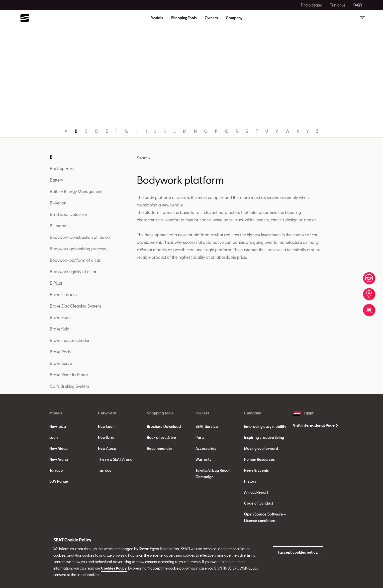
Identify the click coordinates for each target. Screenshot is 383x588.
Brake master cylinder (70, 340)
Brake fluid (60, 329)
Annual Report (256, 492)
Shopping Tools (160, 413)
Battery (56, 180)
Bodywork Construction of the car (81, 237)
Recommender (160, 448)
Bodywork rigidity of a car (73, 272)
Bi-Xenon (58, 203)
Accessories (206, 448)
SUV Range (59, 481)
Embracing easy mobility (265, 426)
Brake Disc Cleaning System (75, 306)
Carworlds (107, 413)
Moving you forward (261, 448)
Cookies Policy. (114, 568)
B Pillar (56, 283)
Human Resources (259, 459)
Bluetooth (59, 226)
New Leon (106, 426)
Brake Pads (60, 352)
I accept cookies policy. (298, 552)
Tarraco (56, 470)
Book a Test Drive (161, 437)
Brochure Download (164, 426)
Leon (53, 437)
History (250, 481)
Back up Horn (62, 168)
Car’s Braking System (69, 386)
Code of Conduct (259, 503)
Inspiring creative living (264, 437)
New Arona (59, 459)
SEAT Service (207, 426)
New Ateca (58, 448)
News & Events (256, 470)
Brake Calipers (63, 294)
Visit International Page (315, 425)
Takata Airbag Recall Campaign (213, 474)
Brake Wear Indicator (69, 375)
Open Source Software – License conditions (265, 517)
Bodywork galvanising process (78, 249)
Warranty (203, 459)
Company (253, 413)
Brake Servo (61, 363)
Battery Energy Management (76, 191)
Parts (200, 437)
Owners (202, 413)
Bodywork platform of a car (75, 260)
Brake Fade (60, 317)
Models (56, 413)
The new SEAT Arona (115, 459)
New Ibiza (58, 426)
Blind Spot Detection (68, 214)
